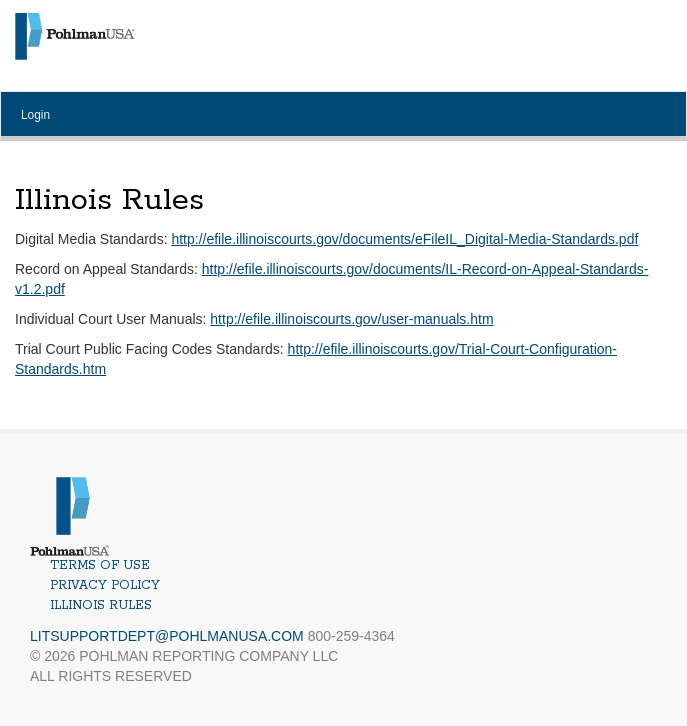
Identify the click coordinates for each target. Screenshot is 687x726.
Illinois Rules (101, 605)
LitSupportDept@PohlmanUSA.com (167, 636)
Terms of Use (100, 565)
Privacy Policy (105, 585)
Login (35, 115)
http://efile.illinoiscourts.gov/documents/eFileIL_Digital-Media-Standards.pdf (404, 239)
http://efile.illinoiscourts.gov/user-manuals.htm (351, 319)
